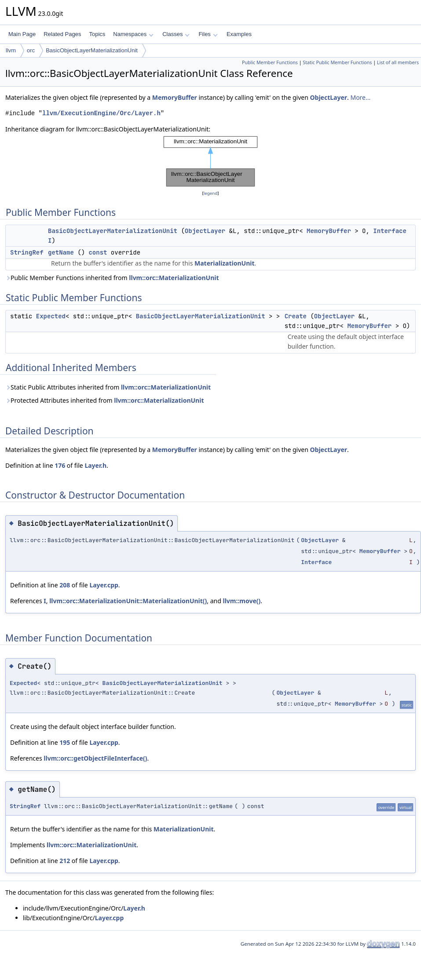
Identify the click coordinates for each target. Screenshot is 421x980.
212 (65, 861)
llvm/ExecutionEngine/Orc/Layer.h (101, 113)
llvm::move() (242, 601)
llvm (11, 50)
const (98, 252)
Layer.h (95, 465)
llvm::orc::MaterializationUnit (174, 278)
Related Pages (62, 34)
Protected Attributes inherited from (104, 400)
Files (208, 34)
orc (31, 50)
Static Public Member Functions (337, 62)
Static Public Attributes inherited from (108, 387)
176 (60, 465)
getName (61, 252)
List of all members (398, 62)
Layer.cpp (104, 585)
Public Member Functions (270, 62)
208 (65, 585)
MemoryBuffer (175, 97)
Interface (390, 231)
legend (211, 193)
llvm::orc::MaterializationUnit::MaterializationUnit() (128, 601)
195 (65, 742)
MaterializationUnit (225, 263)
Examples (239, 34)
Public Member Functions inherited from (112, 278)
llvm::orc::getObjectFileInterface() (95, 758)
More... (360, 97)
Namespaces (133, 34)
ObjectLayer (328, 97)
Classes (176, 34)
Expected (51, 316)
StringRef (27, 252)
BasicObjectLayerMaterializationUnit (92, 50)
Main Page (22, 34)
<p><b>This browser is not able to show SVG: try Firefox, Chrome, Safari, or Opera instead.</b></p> (210, 161)
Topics (97, 34)
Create (296, 316)
